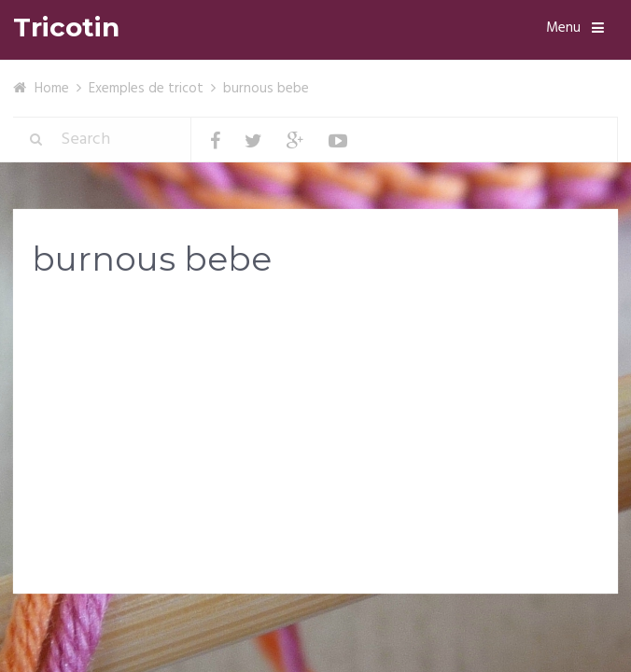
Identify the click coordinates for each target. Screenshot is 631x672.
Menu (563, 28)
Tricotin (66, 28)
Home (52, 89)
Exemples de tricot (146, 89)
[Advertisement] (316, 441)
